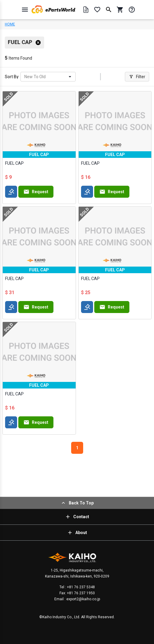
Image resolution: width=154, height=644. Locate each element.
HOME (10, 24)
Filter (137, 77)
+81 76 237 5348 (80, 587)
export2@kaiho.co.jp (83, 599)
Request (36, 192)
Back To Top (77, 503)
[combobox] (25, 77)
